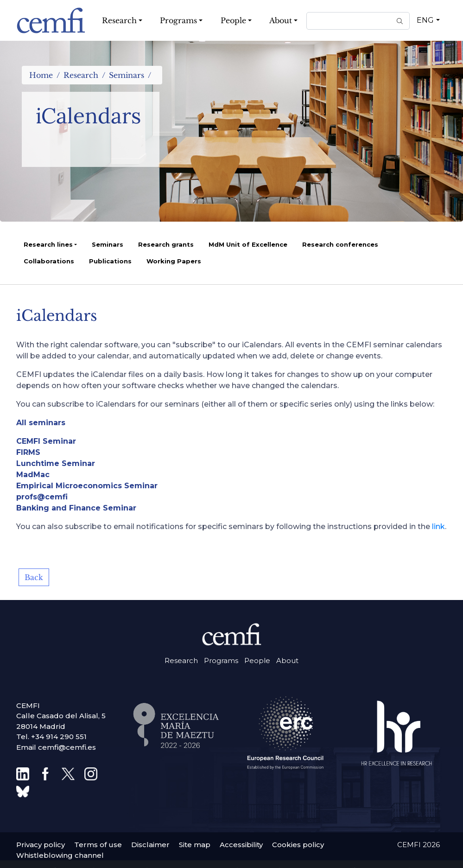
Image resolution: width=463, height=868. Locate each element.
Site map (195, 845)
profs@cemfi (42, 497)
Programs (221, 661)
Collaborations (49, 261)
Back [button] (34, 577)
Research (81, 75)
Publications (110, 261)
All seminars (41, 423)
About (287, 661)
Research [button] (119, 20)
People (257, 661)
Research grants (166, 244)
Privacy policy (41, 845)
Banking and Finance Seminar (76, 508)
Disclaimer (150, 845)
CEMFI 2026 (419, 845)
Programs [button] (178, 20)
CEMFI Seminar (46, 441)
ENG (425, 20)
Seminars (127, 75)
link (438, 527)
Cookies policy (298, 845)
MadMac (33, 475)
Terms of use (98, 845)
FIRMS (28, 452)
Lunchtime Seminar (56, 463)
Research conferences (340, 244)
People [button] (233, 20)
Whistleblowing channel (60, 855)
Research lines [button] (48, 244)
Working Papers (174, 261)
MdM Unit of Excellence (248, 244)
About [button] (281, 20)
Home (41, 75)
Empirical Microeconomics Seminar (87, 486)
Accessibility (241, 845)
